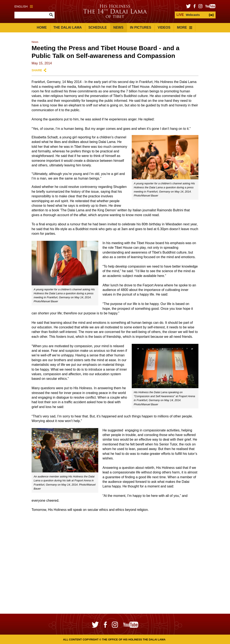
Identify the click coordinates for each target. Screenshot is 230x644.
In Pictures (141, 27)
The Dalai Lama (68, 27)
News (118, 27)
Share (37, 70)
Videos (164, 27)
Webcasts (188, 15)
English (24, 6)
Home (42, 27)
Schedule (98, 27)
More (185, 27)
